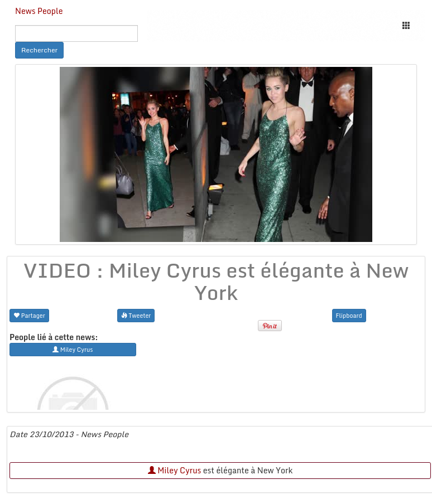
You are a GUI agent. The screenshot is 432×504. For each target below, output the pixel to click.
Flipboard (349, 315)
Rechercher (39, 50)
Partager (29, 315)
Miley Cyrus (175, 470)
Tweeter (136, 315)
